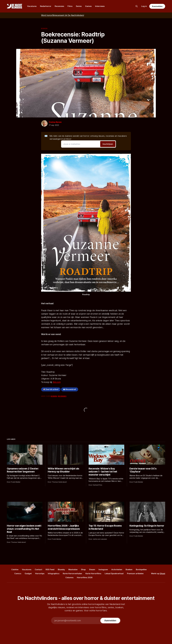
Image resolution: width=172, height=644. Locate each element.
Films (70, 6)
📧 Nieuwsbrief (70, 389)
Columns (69, 577)
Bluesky (61, 570)
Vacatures (32, 6)
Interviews (100, 6)
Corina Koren (55, 122)
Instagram (103, 570)
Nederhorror (46, 6)
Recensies (59, 6)
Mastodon (73, 570)
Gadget (28, 573)
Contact (38, 570)
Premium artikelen (135, 573)
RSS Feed (50, 570)
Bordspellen (141, 570)
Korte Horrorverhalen (72, 573)
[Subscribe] (110, 621)
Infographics (54, 573)
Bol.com (57, 382)
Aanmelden (157, 6)
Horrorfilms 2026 (85, 577)
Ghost (162, 573)
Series (79, 6)
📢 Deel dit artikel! (51, 389)
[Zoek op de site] (137, 6)
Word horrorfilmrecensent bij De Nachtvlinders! (63, 15)
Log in (144, 6)
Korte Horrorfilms (93, 573)
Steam (92, 570)
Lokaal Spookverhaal (114, 573)
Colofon (15, 570)
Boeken (44, 28)
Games (88, 6)
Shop (83, 570)
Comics (18, 573)
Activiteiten (117, 570)
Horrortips (40, 573)
